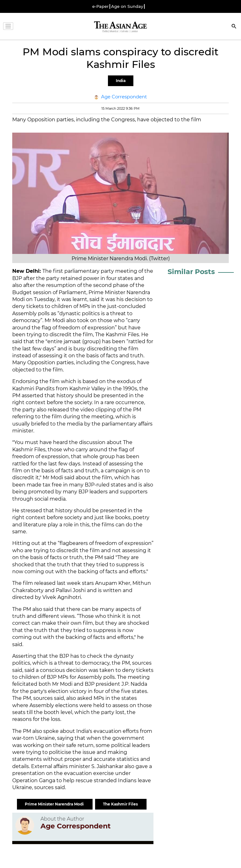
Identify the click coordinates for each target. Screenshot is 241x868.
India (121, 81)
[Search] (234, 27)
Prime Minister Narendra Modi (55, 804)
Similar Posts (191, 272)
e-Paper (100, 6)
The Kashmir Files (121, 804)
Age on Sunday (127, 6)
